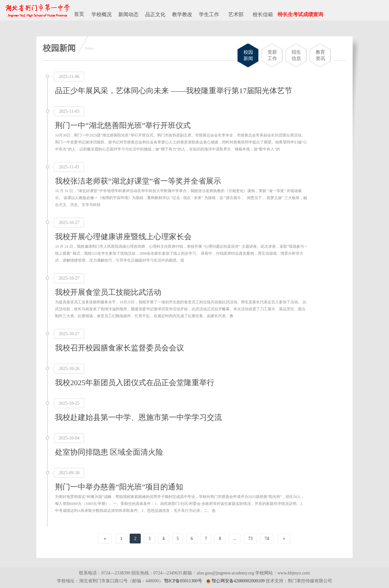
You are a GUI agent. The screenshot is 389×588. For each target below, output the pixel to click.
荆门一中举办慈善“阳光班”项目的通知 (119, 487)
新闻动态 (128, 14)
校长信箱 (263, 14)
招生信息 (296, 55)
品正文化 (155, 14)
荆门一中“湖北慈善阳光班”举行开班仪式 (123, 125)
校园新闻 (248, 55)
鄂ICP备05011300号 (183, 581)
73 (250, 539)
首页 (79, 14)
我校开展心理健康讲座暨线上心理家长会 (123, 237)
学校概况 (102, 14)
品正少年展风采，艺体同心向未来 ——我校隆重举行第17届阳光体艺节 (174, 91)
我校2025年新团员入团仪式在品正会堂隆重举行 (135, 383)
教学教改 (182, 14)
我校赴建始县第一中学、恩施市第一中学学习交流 (139, 417)
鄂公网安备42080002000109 (238, 581)
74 (267, 539)
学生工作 (209, 14)
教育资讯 (320, 55)
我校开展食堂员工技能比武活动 (108, 292)
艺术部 (236, 14)
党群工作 (272, 55)
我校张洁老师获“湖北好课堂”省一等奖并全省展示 (138, 181)
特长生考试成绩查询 (300, 14)
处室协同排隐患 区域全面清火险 (109, 452)
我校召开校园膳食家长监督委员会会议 (120, 348)
